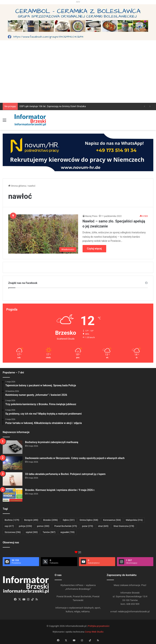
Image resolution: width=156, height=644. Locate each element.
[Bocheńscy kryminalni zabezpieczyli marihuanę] (13, 447)
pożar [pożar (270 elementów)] (88, 526)
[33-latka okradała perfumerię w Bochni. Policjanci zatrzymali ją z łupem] (13, 479)
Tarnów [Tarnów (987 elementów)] (49, 532)
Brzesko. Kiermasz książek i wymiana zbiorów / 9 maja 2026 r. (60, 490)
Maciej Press (91, 216)
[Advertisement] (78, 76)
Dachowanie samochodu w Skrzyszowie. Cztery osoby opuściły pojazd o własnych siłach (75, 458)
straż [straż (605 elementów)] (103, 526)
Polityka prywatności (99, 626)
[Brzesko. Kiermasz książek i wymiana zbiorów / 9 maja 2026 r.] (13, 495)
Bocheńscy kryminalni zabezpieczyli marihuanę (52, 442)
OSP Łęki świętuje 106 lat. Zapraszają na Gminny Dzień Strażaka (53, 106)
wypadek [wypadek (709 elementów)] (67, 532)
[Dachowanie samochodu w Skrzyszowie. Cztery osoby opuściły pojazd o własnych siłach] (13, 463)
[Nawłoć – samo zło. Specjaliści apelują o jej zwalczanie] (43, 234)
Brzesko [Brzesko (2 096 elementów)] (50, 520)
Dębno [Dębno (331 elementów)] (69, 520)
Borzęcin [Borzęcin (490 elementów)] (31, 520)
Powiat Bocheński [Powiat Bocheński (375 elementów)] (66, 526)
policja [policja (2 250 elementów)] (25, 526)
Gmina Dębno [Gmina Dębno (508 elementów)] (89, 520)
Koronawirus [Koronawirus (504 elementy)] (112, 520)
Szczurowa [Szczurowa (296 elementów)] (13, 532)
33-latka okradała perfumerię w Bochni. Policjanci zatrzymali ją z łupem (65, 474)
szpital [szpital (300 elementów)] (32, 532)
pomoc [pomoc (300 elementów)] (43, 526)
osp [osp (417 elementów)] (9, 526)
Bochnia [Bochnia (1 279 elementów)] (12, 520)
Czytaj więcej (94, 249)
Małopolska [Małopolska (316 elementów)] (134, 520)
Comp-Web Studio (94, 632)
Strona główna (17, 186)
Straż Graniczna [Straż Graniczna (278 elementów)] (124, 526)
